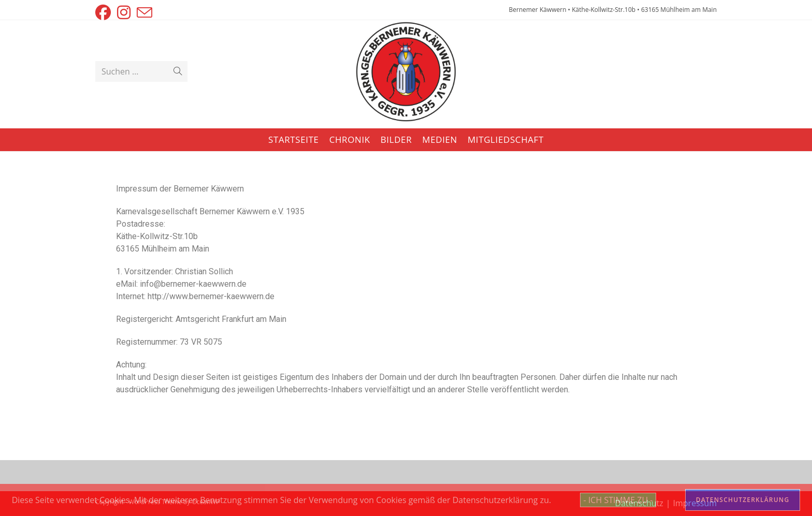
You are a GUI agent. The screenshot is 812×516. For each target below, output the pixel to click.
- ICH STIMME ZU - (618, 500)
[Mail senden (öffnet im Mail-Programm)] (144, 12)
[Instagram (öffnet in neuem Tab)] (124, 12)
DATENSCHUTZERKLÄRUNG (743, 500)
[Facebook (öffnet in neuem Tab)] (105, 12)
